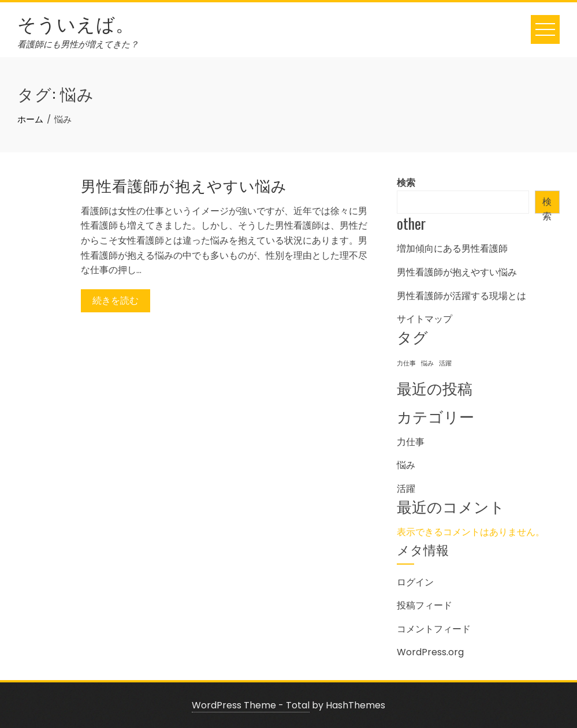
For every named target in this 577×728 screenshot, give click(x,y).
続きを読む (116, 300)
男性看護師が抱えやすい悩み (184, 185)
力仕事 (411, 442)
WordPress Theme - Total (251, 705)
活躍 (406, 489)
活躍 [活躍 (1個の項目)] (445, 363)
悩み (406, 465)
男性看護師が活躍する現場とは (461, 296)
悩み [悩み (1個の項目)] (427, 363)
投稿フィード (425, 605)
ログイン (415, 582)
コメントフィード (434, 629)
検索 (406, 183)
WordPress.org (430, 652)
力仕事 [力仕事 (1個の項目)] (406, 363)
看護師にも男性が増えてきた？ (78, 44)
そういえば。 (76, 23)
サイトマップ (425, 319)
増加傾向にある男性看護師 (452, 249)
